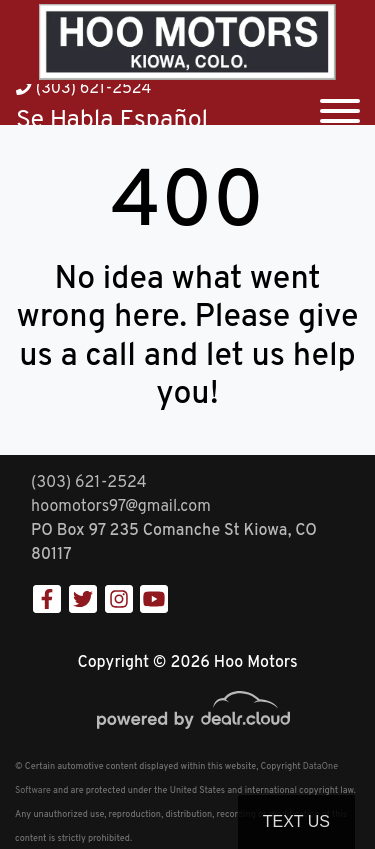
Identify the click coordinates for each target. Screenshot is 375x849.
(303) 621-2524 (83, 89)
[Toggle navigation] (340, 104)
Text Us (296, 821)
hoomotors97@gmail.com (121, 507)
